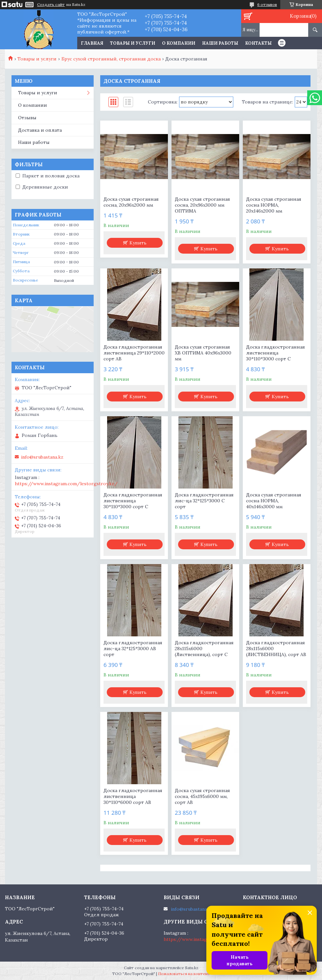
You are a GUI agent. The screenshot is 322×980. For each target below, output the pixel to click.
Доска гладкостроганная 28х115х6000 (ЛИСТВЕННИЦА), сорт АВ (276, 649)
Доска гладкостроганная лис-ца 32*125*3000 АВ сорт (133, 649)
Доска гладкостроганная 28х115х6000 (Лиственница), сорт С (204, 649)
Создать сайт (51, 5)
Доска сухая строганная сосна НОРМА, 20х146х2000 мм (274, 205)
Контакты (258, 43)
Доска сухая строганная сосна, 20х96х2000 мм (131, 202)
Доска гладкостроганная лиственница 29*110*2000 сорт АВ (134, 353)
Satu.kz (192, 968)
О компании (179, 43)
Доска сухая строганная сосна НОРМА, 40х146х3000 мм (274, 501)
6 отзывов (267, 4)
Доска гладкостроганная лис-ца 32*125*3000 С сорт (204, 501)
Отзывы (27, 118)
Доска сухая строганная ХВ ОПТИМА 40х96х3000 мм (203, 353)
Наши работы (220, 43)
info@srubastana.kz (42, 457)
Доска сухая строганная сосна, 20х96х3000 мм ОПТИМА (202, 205)
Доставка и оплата (40, 130)
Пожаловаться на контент (184, 974)
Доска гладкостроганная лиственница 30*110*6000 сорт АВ (133, 796)
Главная (92, 43)
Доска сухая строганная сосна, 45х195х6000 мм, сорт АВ (202, 796)
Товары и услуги (133, 43)
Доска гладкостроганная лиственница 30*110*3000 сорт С (276, 353)
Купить (138, 243)
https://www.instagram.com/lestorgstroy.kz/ (66, 484)
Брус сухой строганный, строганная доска (111, 59)
